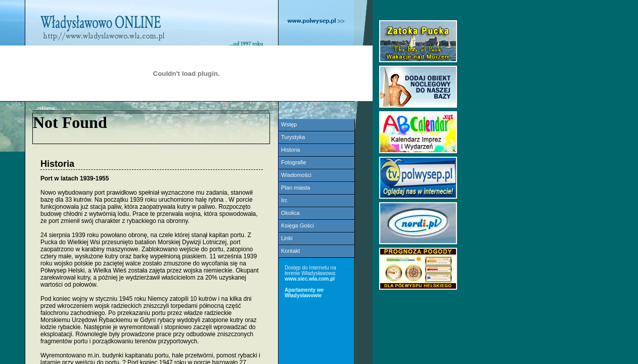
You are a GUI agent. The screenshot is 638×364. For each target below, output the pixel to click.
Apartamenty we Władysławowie (304, 293)
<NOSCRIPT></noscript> (151, 128)
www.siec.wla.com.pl (310, 279)
